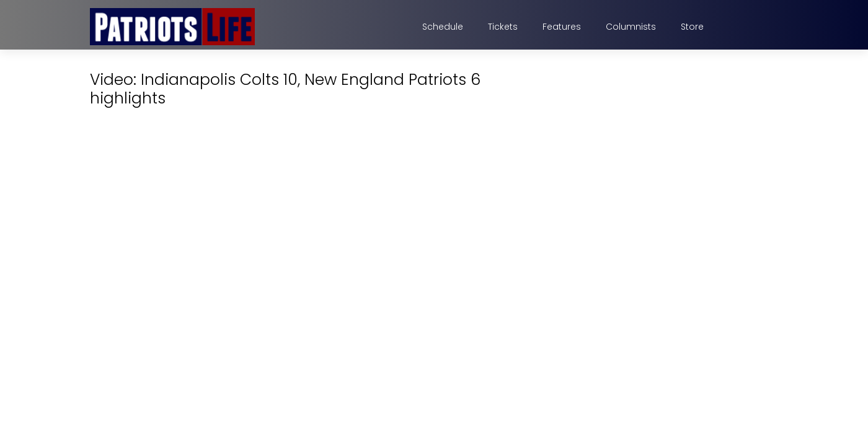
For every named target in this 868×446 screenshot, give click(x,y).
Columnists (631, 27)
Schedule (443, 27)
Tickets (503, 27)
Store (692, 27)
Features (562, 27)
